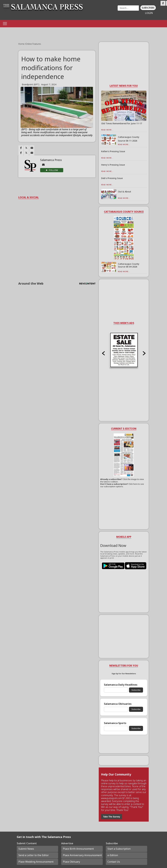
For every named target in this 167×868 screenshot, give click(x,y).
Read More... (107, 130)
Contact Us (114, 862)
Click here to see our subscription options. (122, 485)
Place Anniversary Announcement (82, 855)
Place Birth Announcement (78, 849)
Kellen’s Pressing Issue (113, 151)
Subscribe (148, 8)
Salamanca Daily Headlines (121, 685)
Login (149, 13)
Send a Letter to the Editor (34, 855)
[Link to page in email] (32, 148)
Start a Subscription (119, 849)
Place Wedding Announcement (36, 862)
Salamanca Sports (115, 723)
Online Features (33, 44)
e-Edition (113, 855)
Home (22, 44)
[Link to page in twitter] (26, 148)
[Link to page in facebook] (21, 148)
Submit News (26, 849)
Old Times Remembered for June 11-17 (122, 123)
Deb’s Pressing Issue (112, 178)
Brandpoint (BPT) (31, 84)
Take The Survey (111, 817)
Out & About (124, 192)
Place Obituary (71, 862)
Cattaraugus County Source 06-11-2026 (129, 139)
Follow (53, 170)
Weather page (102, 11)
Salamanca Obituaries (118, 704)
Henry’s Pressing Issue (113, 165)
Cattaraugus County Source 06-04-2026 (129, 265)
